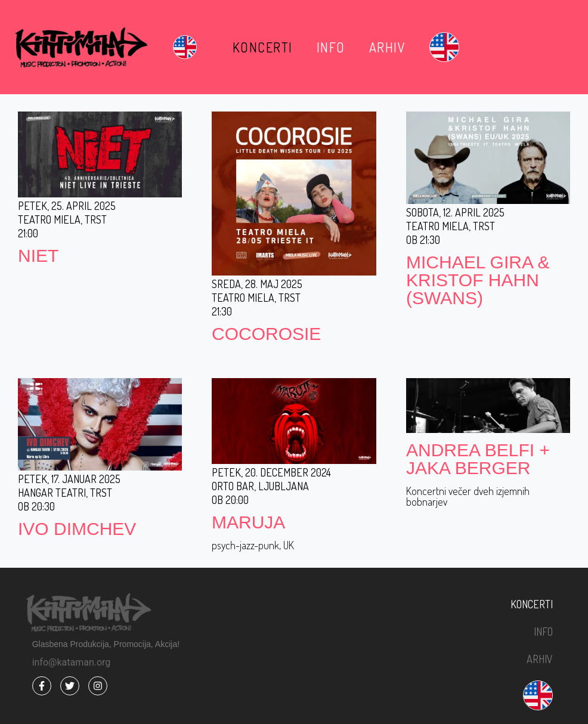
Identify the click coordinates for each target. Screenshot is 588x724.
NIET (38, 256)
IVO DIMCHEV (77, 529)
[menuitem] (185, 47)
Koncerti (263, 47)
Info (331, 47)
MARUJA (248, 522)
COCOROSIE (266, 334)
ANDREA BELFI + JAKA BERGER (478, 459)
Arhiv (388, 47)
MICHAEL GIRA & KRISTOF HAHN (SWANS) (478, 280)
